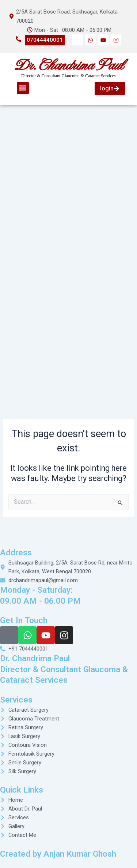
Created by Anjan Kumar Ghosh (58, 854)
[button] (23, 88)
